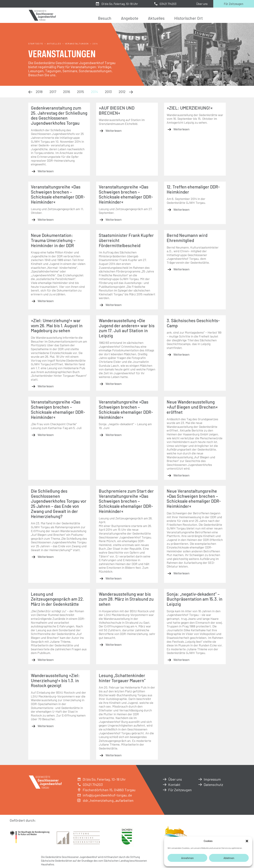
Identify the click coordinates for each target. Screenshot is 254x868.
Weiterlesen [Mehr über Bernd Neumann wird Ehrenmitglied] (181, 269)
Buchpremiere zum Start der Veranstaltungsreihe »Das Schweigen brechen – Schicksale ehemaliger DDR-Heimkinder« (126, 501)
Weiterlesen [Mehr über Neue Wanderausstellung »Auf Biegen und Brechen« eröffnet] (181, 475)
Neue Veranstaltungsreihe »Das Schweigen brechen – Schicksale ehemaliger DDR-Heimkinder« (194, 498)
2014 (94, 92)
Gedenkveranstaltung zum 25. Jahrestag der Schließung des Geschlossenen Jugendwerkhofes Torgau (59, 115)
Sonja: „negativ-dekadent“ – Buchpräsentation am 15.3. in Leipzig (195, 599)
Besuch (105, 18)
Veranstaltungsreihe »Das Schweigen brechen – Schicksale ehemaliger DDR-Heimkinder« (58, 194)
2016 (67, 92)
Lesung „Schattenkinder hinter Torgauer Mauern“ (122, 678)
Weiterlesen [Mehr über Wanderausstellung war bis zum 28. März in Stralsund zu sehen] (113, 644)
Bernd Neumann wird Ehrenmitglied (187, 238)
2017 (53, 92)
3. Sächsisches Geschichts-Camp (193, 323)
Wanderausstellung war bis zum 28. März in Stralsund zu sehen (126, 599)
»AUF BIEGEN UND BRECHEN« (117, 110)
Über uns (202, 4)
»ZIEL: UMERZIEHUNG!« (190, 108)
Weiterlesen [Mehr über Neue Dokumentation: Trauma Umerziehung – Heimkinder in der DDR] (45, 301)
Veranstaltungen (77, 44)
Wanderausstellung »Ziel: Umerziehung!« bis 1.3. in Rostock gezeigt (55, 680)
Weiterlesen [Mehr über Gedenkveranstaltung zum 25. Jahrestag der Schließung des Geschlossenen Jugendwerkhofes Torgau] (45, 171)
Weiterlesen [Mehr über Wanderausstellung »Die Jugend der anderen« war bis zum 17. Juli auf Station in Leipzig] (113, 384)
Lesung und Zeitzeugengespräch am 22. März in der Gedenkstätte (57, 599)
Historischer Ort (188, 18)
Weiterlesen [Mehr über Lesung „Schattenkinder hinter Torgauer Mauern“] (113, 755)
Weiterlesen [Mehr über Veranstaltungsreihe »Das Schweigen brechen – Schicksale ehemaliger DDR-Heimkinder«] (45, 219)
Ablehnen (229, 858)
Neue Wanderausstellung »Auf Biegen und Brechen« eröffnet (192, 407)
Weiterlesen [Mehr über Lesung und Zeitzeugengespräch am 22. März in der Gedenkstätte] (45, 660)
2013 (108, 92)
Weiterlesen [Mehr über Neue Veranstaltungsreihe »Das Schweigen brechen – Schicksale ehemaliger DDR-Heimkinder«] (181, 573)
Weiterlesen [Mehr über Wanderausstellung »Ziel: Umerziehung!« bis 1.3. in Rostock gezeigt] (45, 726)
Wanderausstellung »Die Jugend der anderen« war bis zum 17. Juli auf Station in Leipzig (127, 328)
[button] (247, 841)
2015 (81, 92)
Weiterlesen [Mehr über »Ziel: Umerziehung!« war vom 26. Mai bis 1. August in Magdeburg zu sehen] (45, 386)
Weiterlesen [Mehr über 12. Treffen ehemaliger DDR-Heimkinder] (181, 209)
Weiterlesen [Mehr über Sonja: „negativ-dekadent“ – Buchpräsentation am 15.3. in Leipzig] (181, 660)
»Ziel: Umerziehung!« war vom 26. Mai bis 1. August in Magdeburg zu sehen (57, 325)
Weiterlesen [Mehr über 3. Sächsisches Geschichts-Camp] (181, 354)
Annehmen (187, 858)
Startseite (36, 44)
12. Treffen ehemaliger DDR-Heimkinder (193, 189)
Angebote (130, 18)
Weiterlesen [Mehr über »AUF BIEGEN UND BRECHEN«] (113, 131)
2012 (122, 92)
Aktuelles (156, 18)
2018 (39, 92)
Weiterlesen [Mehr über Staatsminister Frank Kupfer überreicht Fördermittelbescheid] (113, 305)
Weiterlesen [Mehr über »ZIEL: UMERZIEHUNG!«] (181, 129)
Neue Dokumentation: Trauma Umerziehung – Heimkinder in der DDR (53, 240)
